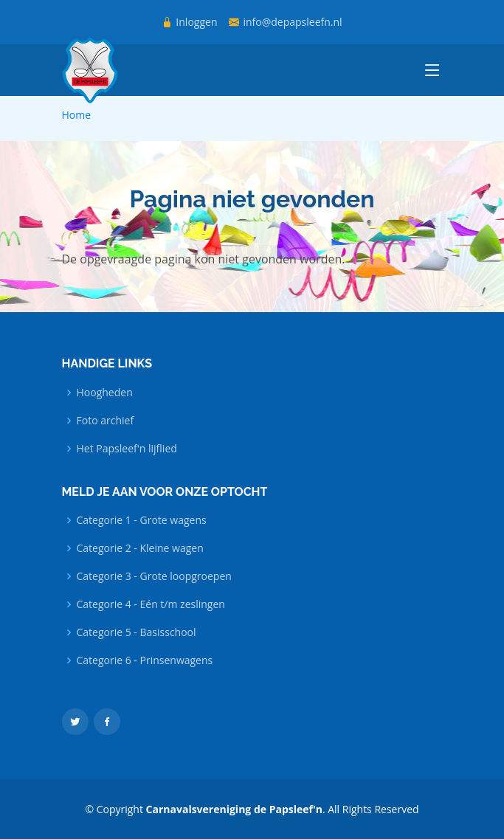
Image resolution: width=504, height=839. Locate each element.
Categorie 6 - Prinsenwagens (145, 660)
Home (77, 115)
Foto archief (106, 421)
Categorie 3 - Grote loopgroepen (154, 576)
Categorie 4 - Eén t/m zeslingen (151, 604)
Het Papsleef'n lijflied (127, 449)
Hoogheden (105, 393)
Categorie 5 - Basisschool (137, 632)
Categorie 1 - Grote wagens (142, 520)
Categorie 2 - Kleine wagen (140, 548)
